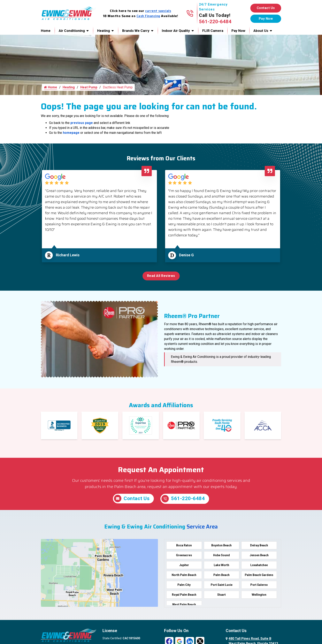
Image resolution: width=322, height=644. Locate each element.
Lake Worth (221, 566)
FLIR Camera (213, 31)
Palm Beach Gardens (259, 576)
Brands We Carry (136, 31)
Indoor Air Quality (176, 31)
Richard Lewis (68, 256)
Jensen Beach (259, 556)
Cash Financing (148, 16)
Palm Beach (221, 576)
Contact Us (266, 8)
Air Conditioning (72, 31)
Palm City (184, 586)
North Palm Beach (184, 576)
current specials (158, 11)
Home (46, 31)
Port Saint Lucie (222, 586)
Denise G (186, 256)
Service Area (202, 528)
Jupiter (184, 566)
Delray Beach (259, 546)
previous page (82, 124)
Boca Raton (184, 546)
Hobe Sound (221, 556)
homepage (71, 134)
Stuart (221, 595)
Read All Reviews (161, 277)
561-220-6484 (215, 22)
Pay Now (238, 31)
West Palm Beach (184, 605)
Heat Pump (89, 89)
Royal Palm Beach (184, 595)
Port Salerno (259, 586)
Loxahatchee (259, 566)
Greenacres (184, 556)
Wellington (259, 595)
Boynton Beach (221, 546)
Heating (103, 31)
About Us (261, 31)
